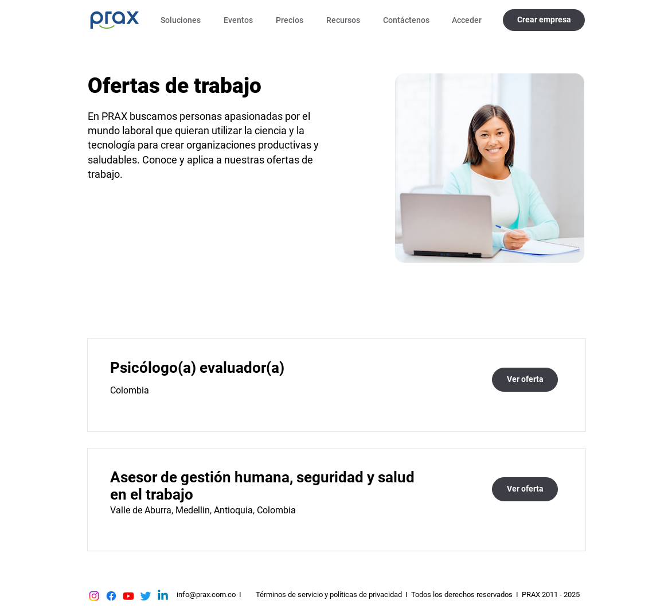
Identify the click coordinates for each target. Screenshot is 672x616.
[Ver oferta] (525, 380)
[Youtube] (128, 596)
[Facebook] (111, 596)
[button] (183, 20)
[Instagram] (94, 596)
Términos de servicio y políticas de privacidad (329, 594)
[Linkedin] (163, 596)
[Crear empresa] (544, 20)
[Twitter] (146, 596)
